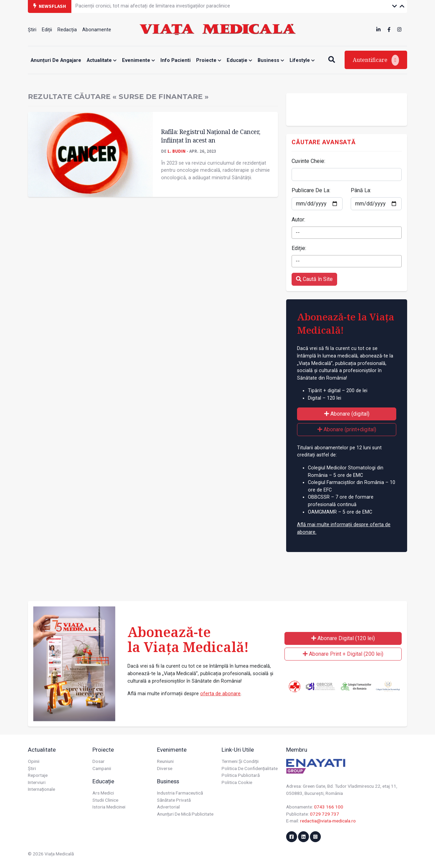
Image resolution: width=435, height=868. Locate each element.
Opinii (34, 761)
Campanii (102, 768)
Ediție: (299, 248)
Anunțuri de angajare (56, 60)
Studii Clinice (105, 800)
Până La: (361, 190)
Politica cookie (237, 782)
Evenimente (138, 60)
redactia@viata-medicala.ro (328, 821)
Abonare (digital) (347, 414)
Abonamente (97, 30)
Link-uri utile (238, 750)
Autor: (298, 220)
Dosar (99, 761)
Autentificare (376, 60)
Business (271, 60)
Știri (32, 30)
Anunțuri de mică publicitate (185, 814)
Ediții (47, 30)
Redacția (67, 30)
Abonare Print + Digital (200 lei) (343, 654)
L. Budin (177, 151)
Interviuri (37, 782)
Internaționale (41, 789)
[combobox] (347, 233)
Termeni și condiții (240, 761)
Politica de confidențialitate (250, 768)
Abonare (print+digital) (347, 429)
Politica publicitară (241, 775)
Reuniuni (165, 761)
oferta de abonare (220, 694)
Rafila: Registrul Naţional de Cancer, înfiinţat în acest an (211, 136)
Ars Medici (103, 793)
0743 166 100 (329, 807)
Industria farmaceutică (180, 793)
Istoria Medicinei (109, 807)
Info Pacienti (176, 60)
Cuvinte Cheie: (308, 161)
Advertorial (168, 807)
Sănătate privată (174, 800)
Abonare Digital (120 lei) (343, 638)
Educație (239, 60)
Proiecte (209, 60)
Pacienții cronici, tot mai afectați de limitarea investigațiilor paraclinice (153, 6)
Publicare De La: (311, 190)
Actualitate (102, 60)
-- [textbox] (298, 232)
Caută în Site (314, 279)
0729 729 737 (325, 814)
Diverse (165, 768)
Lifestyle (302, 60)
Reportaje (38, 775)
